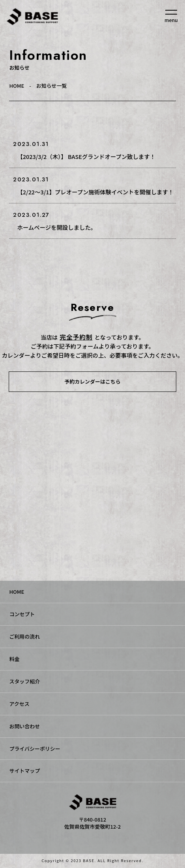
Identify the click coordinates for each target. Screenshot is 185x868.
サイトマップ (24, 771)
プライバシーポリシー (35, 749)
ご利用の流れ (24, 636)
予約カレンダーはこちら (92, 381)
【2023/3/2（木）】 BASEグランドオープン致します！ (86, 156)
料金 (14, 659)
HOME (17, 86)
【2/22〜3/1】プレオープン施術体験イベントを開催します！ (95, 192)
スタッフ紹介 (24, 681)
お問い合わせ (24, 726)
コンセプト (22, 614)
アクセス (19, 704)
